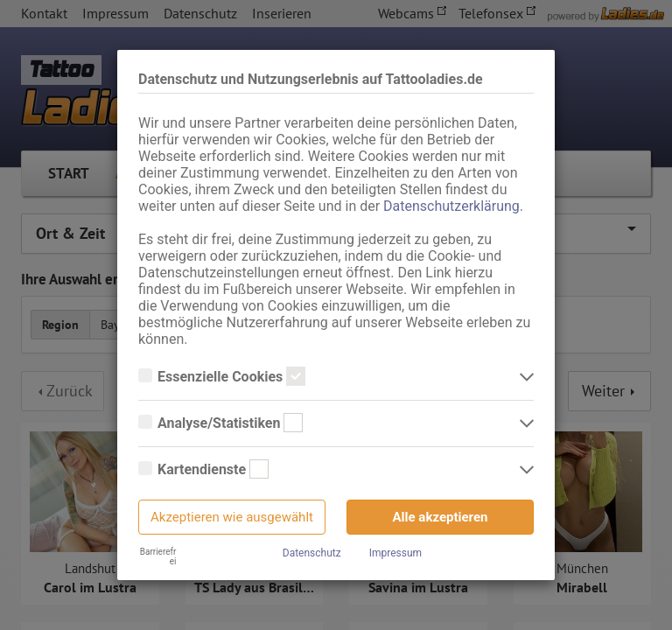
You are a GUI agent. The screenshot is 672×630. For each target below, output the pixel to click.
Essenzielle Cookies (222, 377)
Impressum (395, 553)
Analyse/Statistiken (220, 423)
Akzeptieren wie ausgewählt (232, 517)
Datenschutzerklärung (451, 206)
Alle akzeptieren (441, 517)
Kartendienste (203, 470)
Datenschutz (312, 553)
